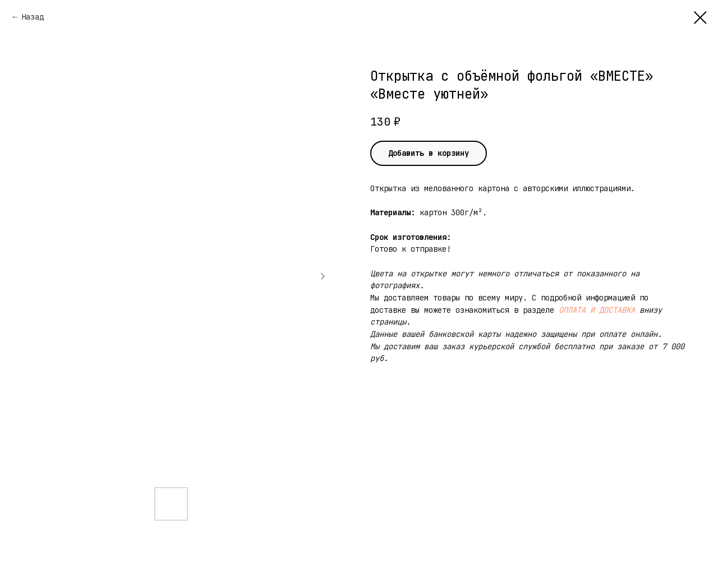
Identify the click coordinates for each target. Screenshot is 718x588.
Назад (33, 17)
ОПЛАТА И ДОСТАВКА (597, 310)
